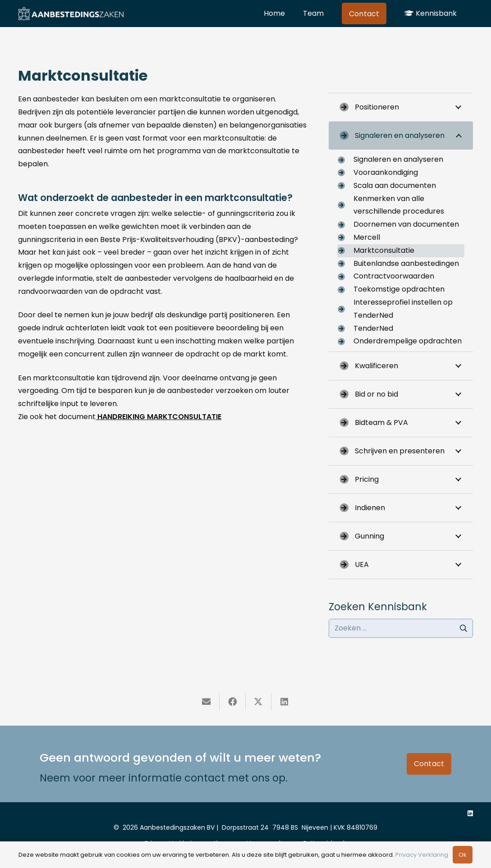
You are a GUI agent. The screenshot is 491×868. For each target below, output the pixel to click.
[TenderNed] (345, 329)
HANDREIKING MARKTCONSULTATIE (158, 417)
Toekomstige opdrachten (399, 289)
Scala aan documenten (395, 185)
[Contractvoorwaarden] (345, 277)
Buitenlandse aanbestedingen (406, 263)
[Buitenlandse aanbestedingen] (345, 264)
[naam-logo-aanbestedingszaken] (71, 14)
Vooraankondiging (386, 172)
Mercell (367, 237)
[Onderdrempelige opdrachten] (345, 342)
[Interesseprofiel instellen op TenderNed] (345, 309)
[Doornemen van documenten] (345, 225)
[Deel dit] (233, 702)
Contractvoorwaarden (394, 276)
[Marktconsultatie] (345, 251)
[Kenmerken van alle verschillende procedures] (345, 205)
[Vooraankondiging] (345, 173)
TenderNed (373, 328)
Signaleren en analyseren (398, 159)
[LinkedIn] (470, 813)
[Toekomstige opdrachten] (345, 290)
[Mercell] (345, 238)
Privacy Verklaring (422, 855)
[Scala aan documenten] (345, 186)
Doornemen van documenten (406, 224)
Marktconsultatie (384, 250)
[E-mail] (206, 702)
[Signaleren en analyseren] (345, 160)
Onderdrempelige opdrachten (408, 341)
